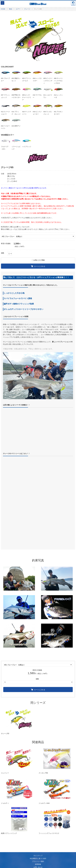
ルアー (18, 9)
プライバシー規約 (38, 861)
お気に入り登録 (38, 260)
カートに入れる (38, 266)
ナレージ (27, 9)
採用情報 (38, 864)
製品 (11, 9)
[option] (38, 38)
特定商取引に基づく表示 (38, 858)
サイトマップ (38, 856)
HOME (3, 9)
